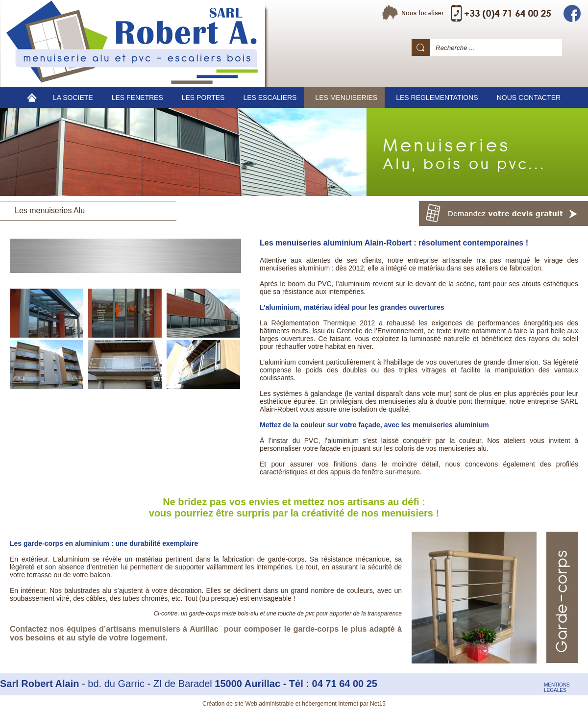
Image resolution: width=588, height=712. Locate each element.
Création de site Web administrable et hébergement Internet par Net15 (294, 704)
